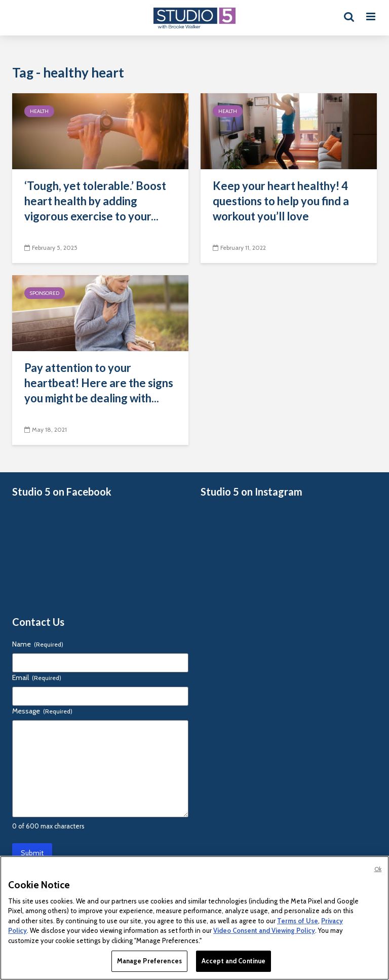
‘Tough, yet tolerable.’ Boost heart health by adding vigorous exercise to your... (95, 201)
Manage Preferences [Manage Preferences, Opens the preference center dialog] (149, 961)
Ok (378, 869)
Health (39, 111)
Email (37, 677)
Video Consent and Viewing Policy (264, 930)
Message (42, 711)
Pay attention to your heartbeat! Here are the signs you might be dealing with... (99, 383)
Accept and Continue (234, 961)
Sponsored (45, 293)
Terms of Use (298, 921)
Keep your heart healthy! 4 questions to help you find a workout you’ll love (281, 201)
